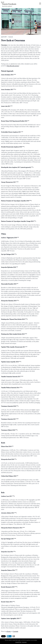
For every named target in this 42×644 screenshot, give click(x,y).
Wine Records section (13, 66)
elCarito (9, 632)
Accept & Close (18, 642)
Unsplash (15, 632)
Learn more (24, 642)
